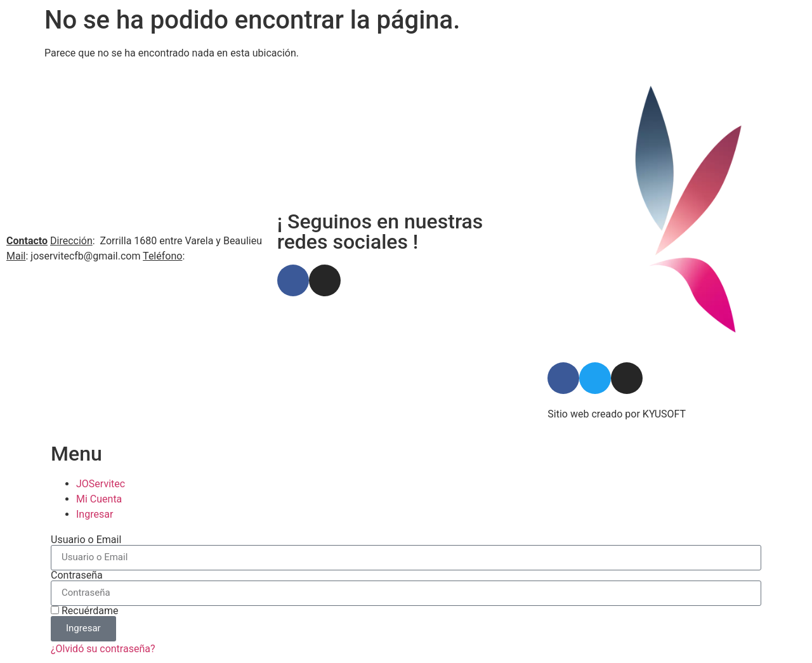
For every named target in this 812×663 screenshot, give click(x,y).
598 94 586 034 (222, 256)
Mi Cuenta (99, 499)
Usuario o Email (86, 540)
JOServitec (101, 484)
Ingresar (95, 514)
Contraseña (77, 575)
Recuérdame (85, 611)
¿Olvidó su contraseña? (103, 649)
